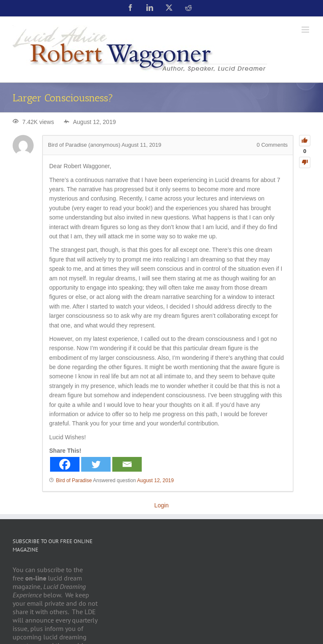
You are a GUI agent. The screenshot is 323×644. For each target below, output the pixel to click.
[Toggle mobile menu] (306, 30)
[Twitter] (96, 464)
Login (161, 505)
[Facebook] (65, 464)
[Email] (127, 464)
